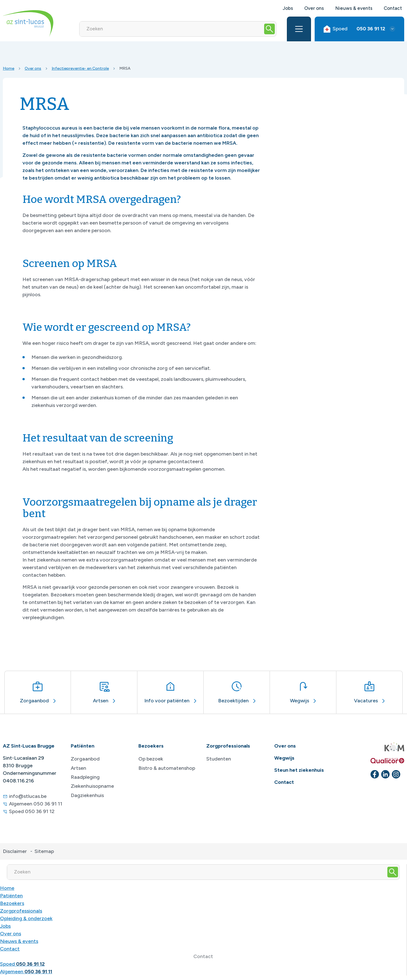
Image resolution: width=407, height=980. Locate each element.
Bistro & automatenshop (167, 768)
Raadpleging (85, 777)
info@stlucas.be (28, 796)
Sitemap (44, 851)
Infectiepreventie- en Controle (80, 68)
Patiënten (11, 896)
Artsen (78, 768)
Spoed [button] (354, 29)
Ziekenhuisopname (92, 786)
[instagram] (396, 774)
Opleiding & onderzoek (26, 918)
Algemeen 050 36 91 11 (36, 804)
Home (9, 68)
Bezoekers (12, 903)
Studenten (219, 759)
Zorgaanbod (85, 759)
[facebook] (375, 774)
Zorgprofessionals (21, 911)
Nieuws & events (354, 8)
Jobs (288, 8)
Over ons (314, 8)
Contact (393, 8)
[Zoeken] (172, 29)
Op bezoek (151, 759)
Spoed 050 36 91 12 (32, 811)
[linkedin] (385, 774)
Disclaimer (15, 851)
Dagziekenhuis (87, 795)
